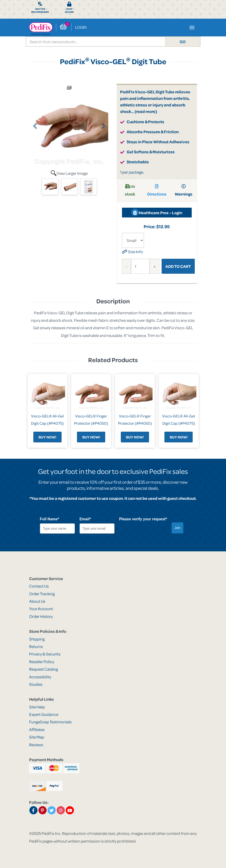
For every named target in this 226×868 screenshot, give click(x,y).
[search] (96, 42)
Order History (41, 616)
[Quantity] (140, 266)
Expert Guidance (44, 714)
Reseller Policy (42, 661)
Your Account (41, 609)
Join (177, 528)
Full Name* (50, 519)
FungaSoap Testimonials (50, 722)
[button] (35, 149)
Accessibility (40, 677)
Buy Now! (47, 437)
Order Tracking (42, 594)
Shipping (37, 639)
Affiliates (37, 729)
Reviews (36, 745)
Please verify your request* (143, 519)
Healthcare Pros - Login (157, 212)
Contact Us (39, 586)
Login (81, 27)
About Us (37, 601)
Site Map (37, 737)
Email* (85, 519)
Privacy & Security (45, 654)
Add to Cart (178, 266)
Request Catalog (43, 669)
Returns (36, 646)
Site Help (37, 707)
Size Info (132, 252)
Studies (36, 684)
